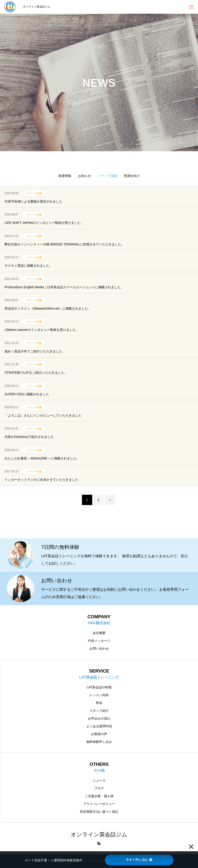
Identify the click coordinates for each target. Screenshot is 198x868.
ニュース (99, 780)
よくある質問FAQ (99, 726)
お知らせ (84, 176)
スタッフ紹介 (99, 711)
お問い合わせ (99, 648)
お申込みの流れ (99, 718)
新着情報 (65, 176)
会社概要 (99, 633)
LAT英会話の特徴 (99, 687)
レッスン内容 (99, 695)
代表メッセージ (99, 641)
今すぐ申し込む (139, 860)
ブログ (99, 788)
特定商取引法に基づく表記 (99, 812)
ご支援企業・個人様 (99, 796)
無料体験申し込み (99, 742)
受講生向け (132, 176)
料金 (99, 703)
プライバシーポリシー (99, 804)
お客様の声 (99, 734)
